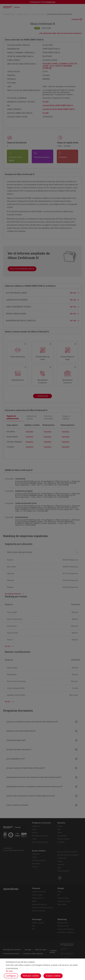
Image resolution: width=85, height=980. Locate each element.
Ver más (9, 971)
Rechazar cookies (31, 976)
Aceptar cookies (53, 976)
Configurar (11, 976)
